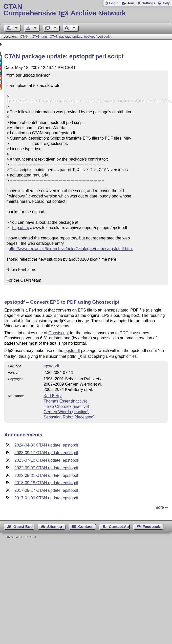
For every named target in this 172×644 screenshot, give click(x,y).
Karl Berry (52, 396)
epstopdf (72, 351)
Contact (85, 527)
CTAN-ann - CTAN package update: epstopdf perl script (72, 37)
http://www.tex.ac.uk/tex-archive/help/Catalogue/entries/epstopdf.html (71, 249)
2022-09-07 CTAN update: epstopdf (46, 468)
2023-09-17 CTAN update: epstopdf (46, 453)
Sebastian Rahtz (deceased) (69, 417)
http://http (21, 228)
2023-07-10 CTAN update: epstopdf (46, 460)
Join (131, 3)
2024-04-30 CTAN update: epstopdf (46, 445)
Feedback (151, 527)
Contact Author (119, 527)
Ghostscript (59, 333)
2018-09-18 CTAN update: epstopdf (46, 483)
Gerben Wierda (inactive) (66, 412)
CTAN (24, 37)
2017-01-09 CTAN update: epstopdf (46, 498)
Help (167, 3)
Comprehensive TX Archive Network (86, 10)
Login (114, 3)
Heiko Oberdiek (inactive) (66, 406)
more (159, 507)
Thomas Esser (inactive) (65, 401)
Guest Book (24, 527)
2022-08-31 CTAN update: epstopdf (46, 475)
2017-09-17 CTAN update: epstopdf (46, 490)
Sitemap (55, 527)
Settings (148, 3)
